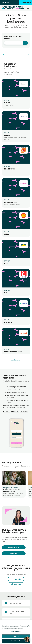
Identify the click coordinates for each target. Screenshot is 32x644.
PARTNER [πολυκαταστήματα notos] (7, 349)
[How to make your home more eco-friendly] (14, 478)
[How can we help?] (16, 603)
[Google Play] (15, 410)
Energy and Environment (11, 488)
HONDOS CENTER (11, 202)
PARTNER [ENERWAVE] (7, 320)
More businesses (16, 360)
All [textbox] (3, 54)
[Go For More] (20, 8)
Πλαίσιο (7, 103)
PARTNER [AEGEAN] (7, 133)
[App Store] (7, 410)
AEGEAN (7, 135)
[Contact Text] (16, 612)
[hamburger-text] (28, 8)
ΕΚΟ (6, 293)
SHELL (6, 234)
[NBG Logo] (8, 8)
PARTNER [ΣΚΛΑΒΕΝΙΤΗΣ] (7, 167)
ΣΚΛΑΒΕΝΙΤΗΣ (9, 169)
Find (25, 43)
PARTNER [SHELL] (7, 232)
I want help (14, 553)
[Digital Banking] (26, 2)
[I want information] (14, 547)
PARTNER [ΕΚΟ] (7, 290)
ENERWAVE (8, 322)
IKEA (6, 263)
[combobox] (14, 43)
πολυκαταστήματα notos (13, 352)
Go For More (7, 2)
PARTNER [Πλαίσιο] (7, 100)
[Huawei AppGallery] (25, 410)
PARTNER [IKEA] (7, 261)
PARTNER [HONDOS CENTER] (7, 200)
